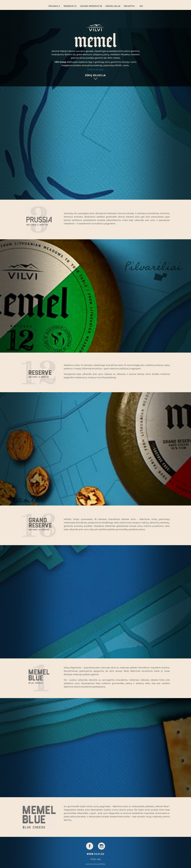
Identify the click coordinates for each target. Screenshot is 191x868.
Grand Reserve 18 (91, 6)
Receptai (129, 6)
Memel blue (113, 6)
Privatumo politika (96, 864)
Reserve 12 (70, 6)
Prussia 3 (54, 6)
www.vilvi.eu (95, 854)
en (141, 6)
